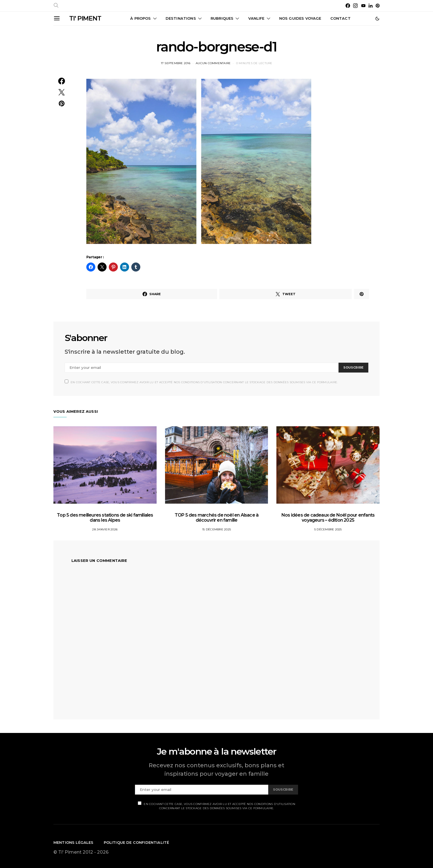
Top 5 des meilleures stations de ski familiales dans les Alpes (105, 518)
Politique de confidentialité (137, 842)
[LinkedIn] (371, 6)
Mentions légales (74, 842)
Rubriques (222, 18)
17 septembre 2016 (176, 63)
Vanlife (256, 18)
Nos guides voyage (300, 18)
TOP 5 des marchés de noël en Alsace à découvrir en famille (216, 518)
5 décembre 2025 (328, 529)
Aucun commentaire (213, 63)
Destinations (181, 18)
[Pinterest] (378, 6)
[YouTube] (363, 6)
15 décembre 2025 (216, 529)
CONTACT (340, 18)
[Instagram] (355, 6)
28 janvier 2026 (105, 529)
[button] (377, 19)
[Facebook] (348, 6)
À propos (140, 18)
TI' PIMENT (85, 18)
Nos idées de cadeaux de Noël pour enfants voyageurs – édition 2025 (328, 518)
